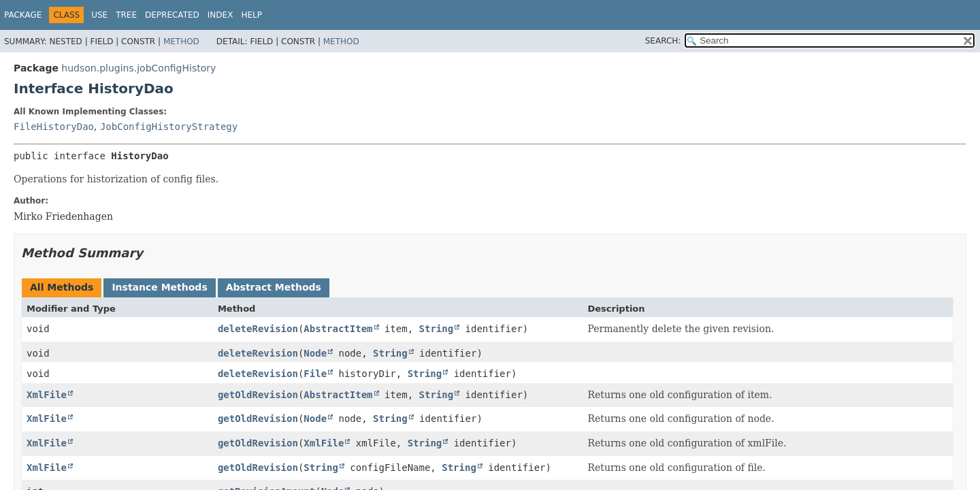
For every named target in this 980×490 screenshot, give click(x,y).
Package (23, 15)
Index (220, 15)
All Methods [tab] (62, 287)
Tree (126, 15)
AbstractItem (338, 329)
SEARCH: (663, 41)
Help (251, 15)
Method (181, 42)
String (437, 329)
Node (315, 353)
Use (99, 15)
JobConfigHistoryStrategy (169, 127)
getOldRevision (258, 395)
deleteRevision (258, 329)
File (315, 374)
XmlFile (47, 395)
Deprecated (172, 15)
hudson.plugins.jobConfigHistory (138, 68)
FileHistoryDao (54, 127)
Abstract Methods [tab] (274, 287)
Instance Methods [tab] (159, 287)
